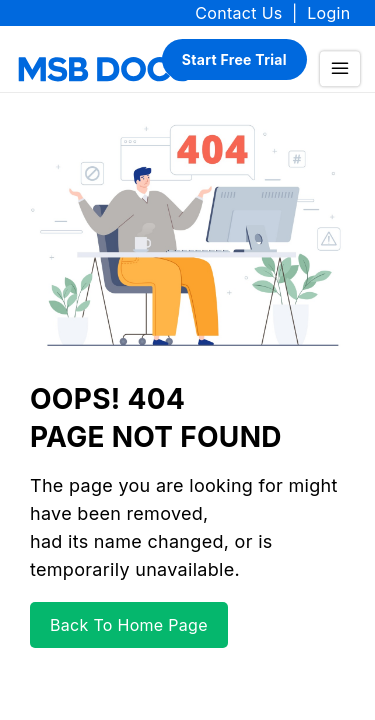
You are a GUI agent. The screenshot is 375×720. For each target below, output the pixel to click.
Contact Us (238, 13)
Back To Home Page (129, 625)
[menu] (340, 68)
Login (328, 13)
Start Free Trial (234, 59)
